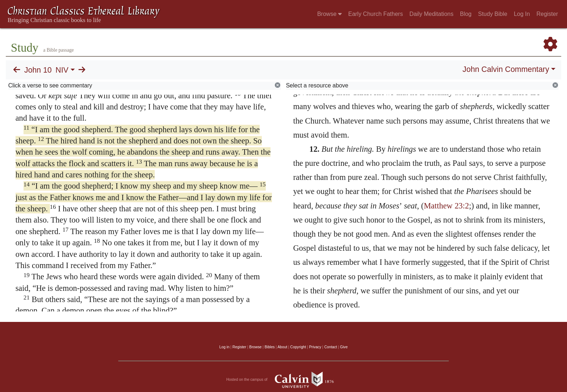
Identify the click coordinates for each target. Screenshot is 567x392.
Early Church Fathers (376, 14)
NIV (62, 70)
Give (344, 347)
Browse (329, 14)
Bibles (270, 347)
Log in (225, 347)
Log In (522, 14)
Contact (331, 347)
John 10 (38, 70)
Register (547, 14)
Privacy (315, 347)
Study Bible (493, 14)
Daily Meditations (431, 14)
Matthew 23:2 (446, 206)
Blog (466, 14)
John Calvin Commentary (506, 69)
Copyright (298, 347)
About (282, 347)
